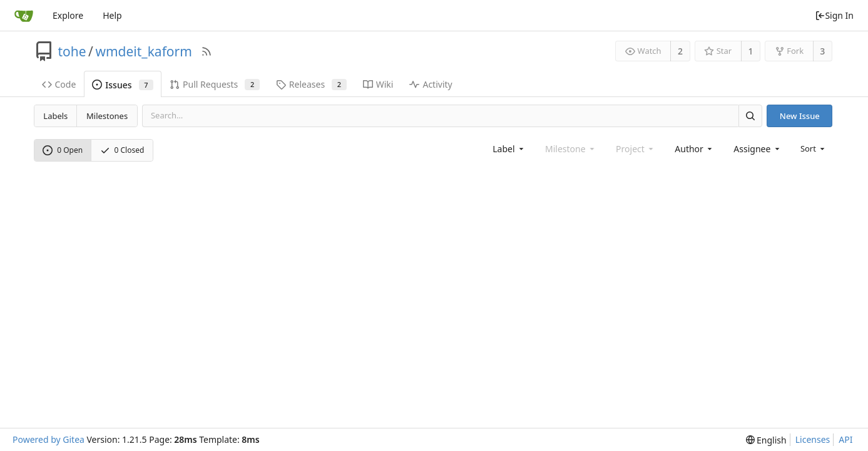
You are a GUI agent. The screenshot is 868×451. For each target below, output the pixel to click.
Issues (123, 85)
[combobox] (509, 149)
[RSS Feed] (207, 51)
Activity (431, 84)
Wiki (378, 84)
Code (59, 84)
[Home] (24, 16)
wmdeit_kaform (143, 51)
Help (112, 15)
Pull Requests (215, 84)
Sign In (834, 15)
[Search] (750, 116)
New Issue (800, 116)
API (845, 439)
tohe (72, 51)
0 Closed (122, 150)
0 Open (63, 150)
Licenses (813, 439)
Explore (68, 15)
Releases (311, 84)
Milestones (107, 116)
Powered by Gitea (49, 439)
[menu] (814, 148)
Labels (55, 116)
